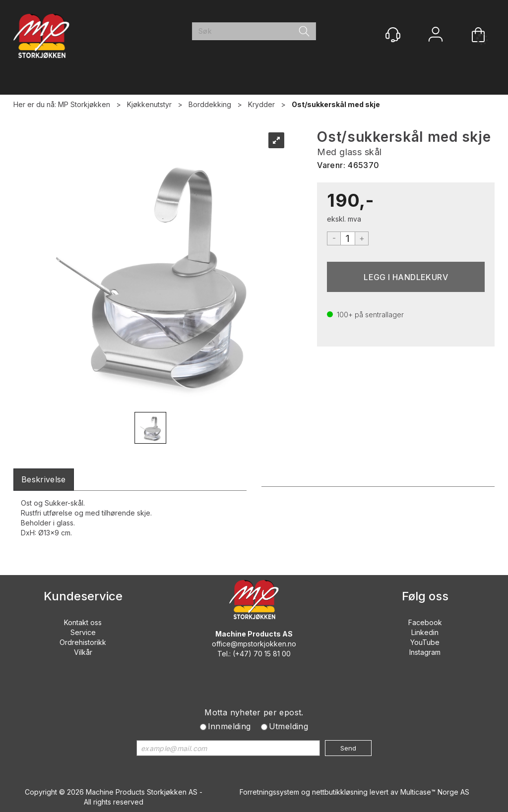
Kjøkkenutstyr (149, 104)
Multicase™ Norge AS (435, 792)
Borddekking (210, 104)
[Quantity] (348, 238)
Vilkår (83, 652)
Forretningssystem (269, 792)
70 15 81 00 (272, 654)
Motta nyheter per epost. (254, 712)
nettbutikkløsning (340, 792)
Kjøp (406, 277)
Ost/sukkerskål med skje (336, 104)
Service (83, 632)
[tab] (44, 480)
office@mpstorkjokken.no (254, 644)
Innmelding (229, 726)
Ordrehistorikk (83, 642)
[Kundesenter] (393, 35)
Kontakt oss (83, 622)
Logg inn (436, 35)
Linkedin (425, 632)
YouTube (425, 642)
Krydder (261, 104)
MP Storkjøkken (84, 104)
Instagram (425, 652)
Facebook (425, 622)
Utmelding (289, 726)
